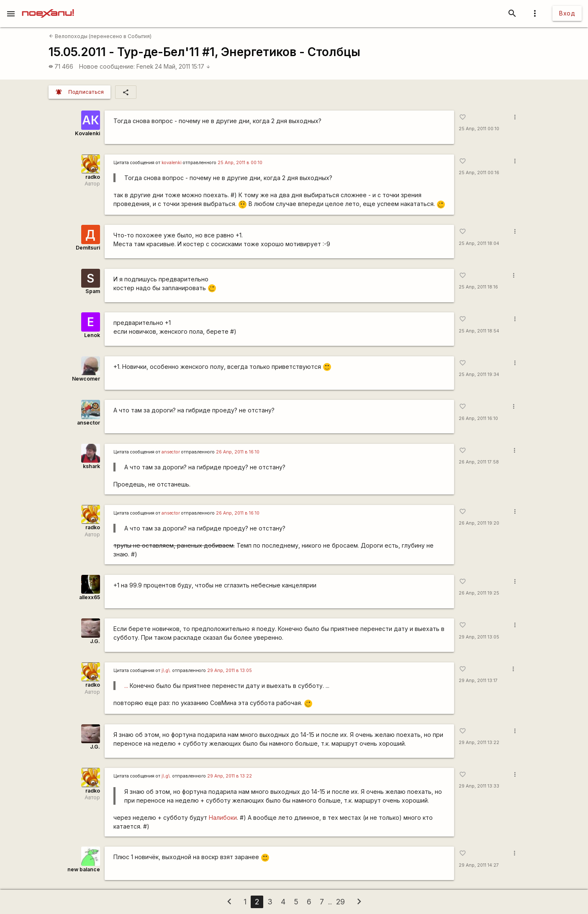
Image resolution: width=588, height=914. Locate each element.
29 (340, 902)
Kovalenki (87, 133)
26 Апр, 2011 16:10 (478, 418)
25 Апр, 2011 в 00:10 (240, 163)
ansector (89, 423)
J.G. (95, 641)
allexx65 (90, 597)
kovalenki (172, 163)
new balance (84, 869)
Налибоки (223, 817)
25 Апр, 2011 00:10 (479, 129)
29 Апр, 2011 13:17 (478, 681)
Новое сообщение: (107, 66)
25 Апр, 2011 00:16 (479, 173)
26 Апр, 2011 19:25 (479, 593)
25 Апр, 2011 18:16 (478, 287)
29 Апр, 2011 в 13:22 (230, 776)
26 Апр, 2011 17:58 (479, 462)
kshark (91, 466)
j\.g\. (166, 671)
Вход (567, 13)
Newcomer (86, 379)
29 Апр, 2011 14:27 (479, 865)
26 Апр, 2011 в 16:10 (238, 452)
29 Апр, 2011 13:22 (479, 743)
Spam (93, 291)
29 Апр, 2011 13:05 (479, 637)
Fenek (145, 66)
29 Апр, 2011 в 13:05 (230, 671)
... (126, 686)
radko (93, 177)
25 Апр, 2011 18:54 (479, 331)
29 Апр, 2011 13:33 (479, 786)
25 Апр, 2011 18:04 (479, 243)
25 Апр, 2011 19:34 (479, 375)
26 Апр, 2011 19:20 (479, 523)
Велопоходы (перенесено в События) (100, 36)
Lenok (92, 335)
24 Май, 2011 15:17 (183, 66)
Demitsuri (88, 248)
